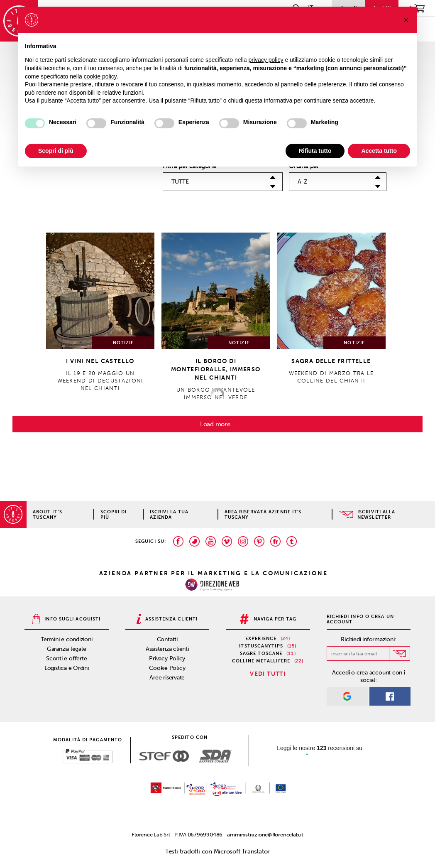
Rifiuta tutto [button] (315, 151)
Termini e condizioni (67, 639)
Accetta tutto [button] (379, 151)
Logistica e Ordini (67, 668)
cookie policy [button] (100, 76)
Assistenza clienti (167, 649)
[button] (406, 20)
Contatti (167, 639)
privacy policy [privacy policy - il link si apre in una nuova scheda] (266, 60)
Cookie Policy (167, 668)
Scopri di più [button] (56, 151)
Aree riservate (167, 678)
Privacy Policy (167, 658)
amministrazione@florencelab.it (265, 835)
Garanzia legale (67, 649)
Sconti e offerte (66, 658)
